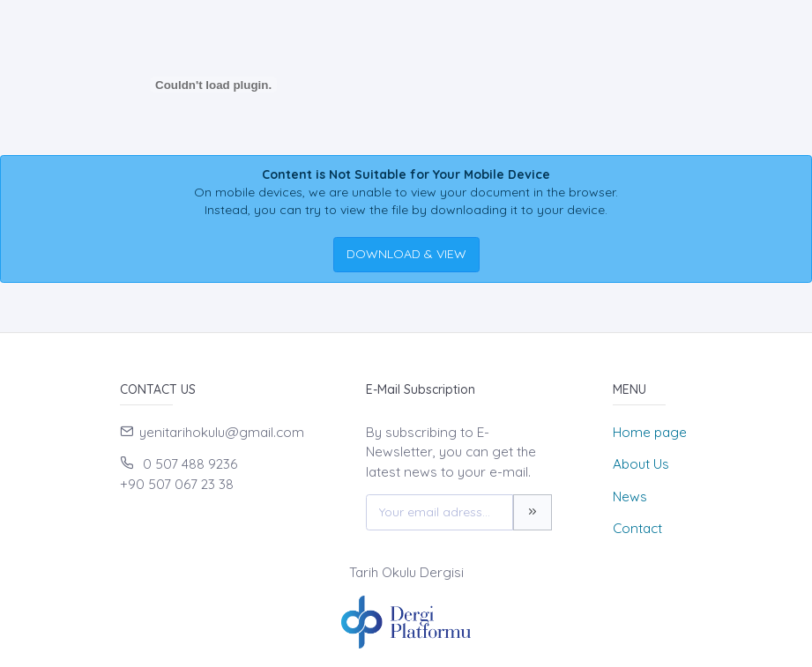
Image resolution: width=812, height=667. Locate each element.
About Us (641, 464)
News (630, 497)
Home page (650, 432)
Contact (637, 528)
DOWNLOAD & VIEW (406, 254)
